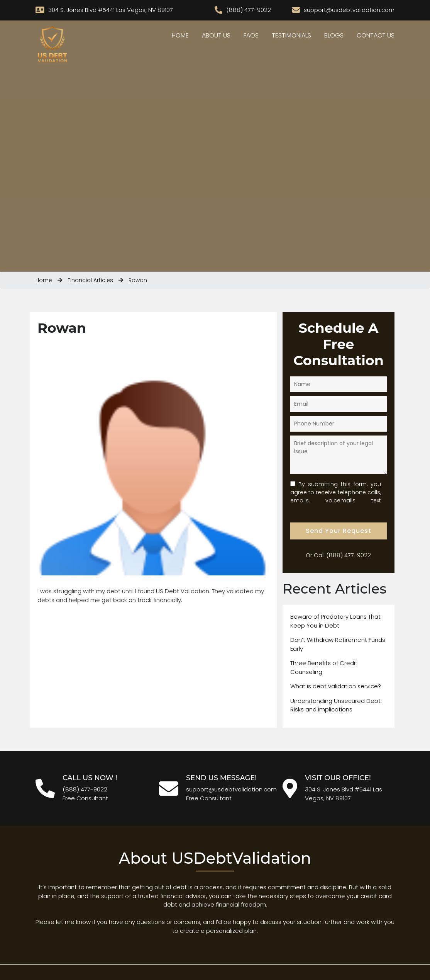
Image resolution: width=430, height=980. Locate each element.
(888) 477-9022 (349, 555)
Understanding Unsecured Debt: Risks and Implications (336, 705)
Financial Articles (90, 280)
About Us (216, 35)
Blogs (334, 35)
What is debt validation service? (336, 686)
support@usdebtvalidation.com (231, 789)
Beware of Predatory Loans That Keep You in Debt (335, 621)
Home (180, 35)
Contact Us (376, 35)
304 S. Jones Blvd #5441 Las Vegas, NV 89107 (344, 794)
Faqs (251, 35)
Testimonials (291, 35)
